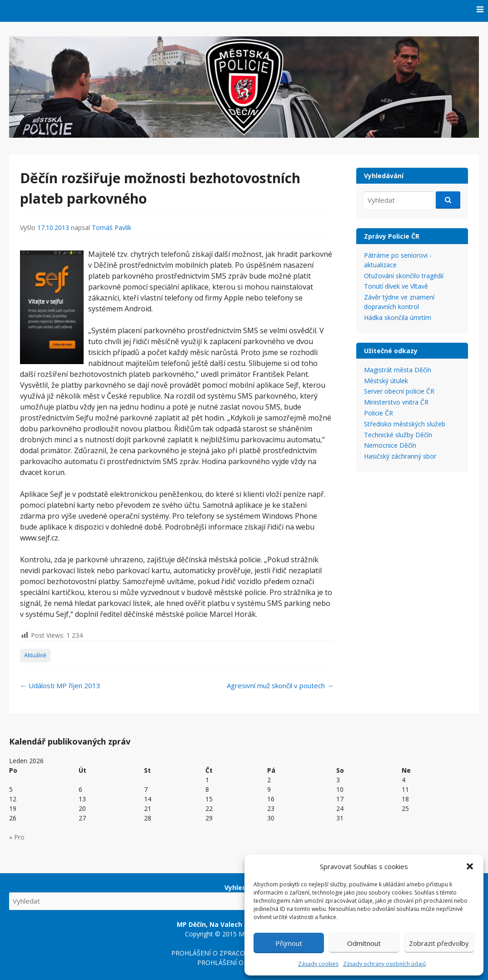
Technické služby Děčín (398, 435)
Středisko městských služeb (405, 424)
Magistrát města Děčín (398, 370)
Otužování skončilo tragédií (404, 276)
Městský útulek (386, 381)
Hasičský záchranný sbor (400, 456)
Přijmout (289, 943)
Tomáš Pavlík (112, 227)
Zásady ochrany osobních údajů (384, 964)
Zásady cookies (318, 964)
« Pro (17, 837)
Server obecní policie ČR (399, 391)
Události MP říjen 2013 (60, 685)
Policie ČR (378, 413)
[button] (470, 866)
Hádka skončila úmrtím (398, 317)
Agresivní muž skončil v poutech (280, 685)
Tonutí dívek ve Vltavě (396, 286)
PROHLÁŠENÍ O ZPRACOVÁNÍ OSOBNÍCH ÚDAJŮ (244, 953)
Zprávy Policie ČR (392, 236)
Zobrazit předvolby (439, 943)
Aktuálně (35, 655)
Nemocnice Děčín (390, 445)
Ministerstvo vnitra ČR (396, 402)
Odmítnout (364, 943)
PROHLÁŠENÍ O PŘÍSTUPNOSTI (244, 962)
